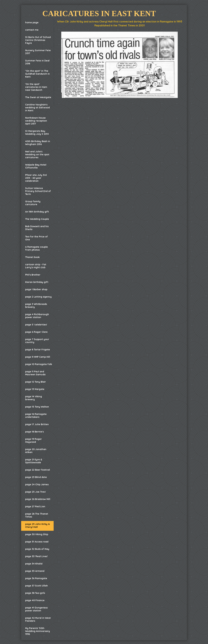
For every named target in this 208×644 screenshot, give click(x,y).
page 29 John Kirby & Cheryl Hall (37, 526)
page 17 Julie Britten (37, 424)
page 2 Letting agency (38, 297)
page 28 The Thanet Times (37, 515)
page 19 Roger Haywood (33, 440)
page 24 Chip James (37, 484)
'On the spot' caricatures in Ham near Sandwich (36, 87)
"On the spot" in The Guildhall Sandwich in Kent (37, 74)
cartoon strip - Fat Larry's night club (36, 266)
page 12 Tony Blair (36, 382)
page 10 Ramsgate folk (39, 364)
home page (32, 22)
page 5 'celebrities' (36, 325)
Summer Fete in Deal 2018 (37, 62)
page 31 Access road (37, 542)
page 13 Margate (35, 389)
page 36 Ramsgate (36, 578)
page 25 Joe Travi (35, 492)
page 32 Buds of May (37, 549)
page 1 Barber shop (36, 289)
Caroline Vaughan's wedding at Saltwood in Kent (37, 108)
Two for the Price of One (36, 238)
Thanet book (32, 257)
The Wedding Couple (37, 219)
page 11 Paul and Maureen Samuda (35, 373)
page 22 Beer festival (38, 470)
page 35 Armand (35, 571)
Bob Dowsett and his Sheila (37, 228)
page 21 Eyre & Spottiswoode (34, 461)
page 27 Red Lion (35, 506)
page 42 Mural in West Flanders (38, 619)
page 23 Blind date (36, 477)
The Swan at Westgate (38, 97)
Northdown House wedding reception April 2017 (36, 121)
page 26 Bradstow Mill (38, 499)
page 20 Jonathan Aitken (36, 451)
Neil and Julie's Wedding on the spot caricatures (37, 154)
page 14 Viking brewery (34, 398)
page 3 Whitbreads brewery (36, 306)
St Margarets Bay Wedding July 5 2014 (37, 132)
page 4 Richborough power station (37, 316)
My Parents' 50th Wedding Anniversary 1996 (38, 631)
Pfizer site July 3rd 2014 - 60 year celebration (36, 178)
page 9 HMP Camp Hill (38, 357)
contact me (32, 30)
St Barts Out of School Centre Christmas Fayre (38, 40)
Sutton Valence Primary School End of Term (38, 191)
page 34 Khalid (34, 564)
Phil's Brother (33, 275)
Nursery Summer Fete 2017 (38, 52)
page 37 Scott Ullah (36, 586)
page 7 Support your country (37, 341)
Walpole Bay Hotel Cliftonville (36, 166)
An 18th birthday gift (37, 212)
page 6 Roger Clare (36, 332)
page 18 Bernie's (34, 432)
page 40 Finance (35, 600)
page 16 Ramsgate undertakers (36, 416)
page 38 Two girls (35, 593)
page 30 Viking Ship (37, 534)
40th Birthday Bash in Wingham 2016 (38, 143)
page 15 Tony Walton (37, 407)
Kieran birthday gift (37, 282)
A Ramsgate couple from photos (36, 248)
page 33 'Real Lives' (36, 556)
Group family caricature (33, 203)
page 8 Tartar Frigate (38, 350)
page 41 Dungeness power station (36, 609)
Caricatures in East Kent (99, 13)
